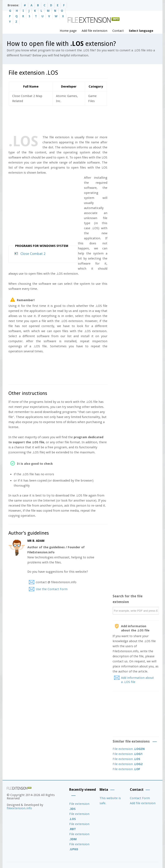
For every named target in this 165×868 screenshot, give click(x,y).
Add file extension (94, 31)
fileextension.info (19, 808)
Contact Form (140, 798)
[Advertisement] (85, 120)
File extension (129, 749)
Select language (141, 31)
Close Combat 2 (33, 254)
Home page (68, 31)
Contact (118, 31)
